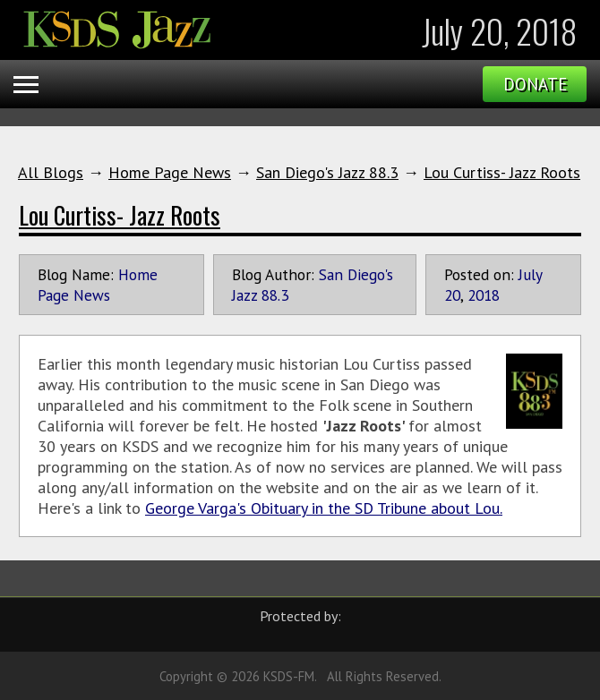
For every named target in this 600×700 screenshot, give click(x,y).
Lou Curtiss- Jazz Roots (502, 172)
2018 (484, 295)
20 (452, 295)
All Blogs (51, 172)
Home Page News (170, 172)
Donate (535, 84)
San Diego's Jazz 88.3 (327, 172)
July (530, 274)
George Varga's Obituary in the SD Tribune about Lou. (324, 508)
